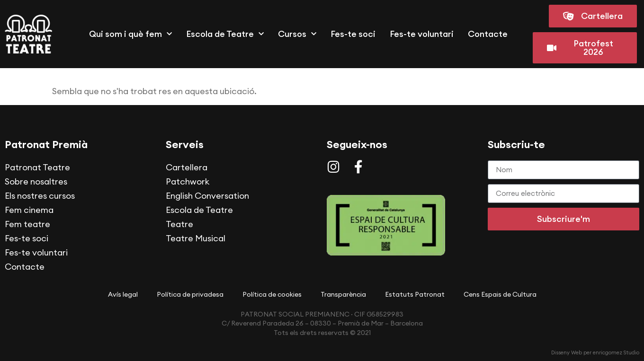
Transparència (343, 294)
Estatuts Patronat (415, 294)
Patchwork (188, 181)
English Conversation (207, 196)
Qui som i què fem (130, 34)
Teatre (179, 224)
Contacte (488, 34)
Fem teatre (27, 224)
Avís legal (123, 294)
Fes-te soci (353, 34)
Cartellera (187, 167)
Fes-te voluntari (422, 34)
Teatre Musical (196, 238)
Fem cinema (29, 210)
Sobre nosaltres (36, 181)
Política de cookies (272, 294)
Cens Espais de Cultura (500, 294)
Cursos (297, 34)
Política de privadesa (190, 294)
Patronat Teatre (37, 167)
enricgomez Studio (616, 352)
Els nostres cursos (40, 196)
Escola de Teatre (225, 34)
